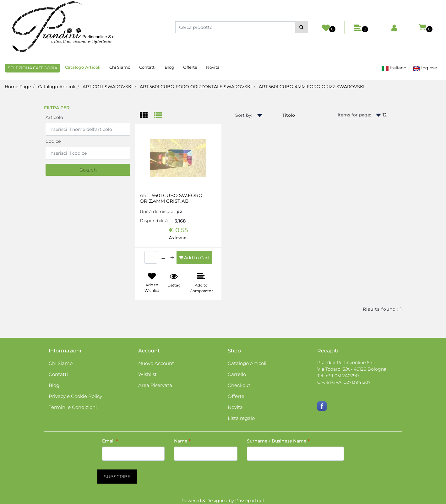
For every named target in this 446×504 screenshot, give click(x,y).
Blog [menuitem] (169, 67)
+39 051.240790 (342, 376)
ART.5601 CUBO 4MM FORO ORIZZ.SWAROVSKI (312, 87)
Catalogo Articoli (57, 87)
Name (182, 441)
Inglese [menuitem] (425, 68)
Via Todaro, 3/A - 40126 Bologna (352, 369)
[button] (302, 27)
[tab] (147, 116)
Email (110, 441)
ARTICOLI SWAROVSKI (108, 87)
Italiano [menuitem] (394, 68)
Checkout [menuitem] (239, 385)
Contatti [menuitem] (147, 67)
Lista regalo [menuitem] (241, 418)
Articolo (54, 117)
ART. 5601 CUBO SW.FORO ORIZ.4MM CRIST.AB (171, 198)
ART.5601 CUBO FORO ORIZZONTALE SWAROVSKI (196, 87)
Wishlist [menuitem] (147, 374)
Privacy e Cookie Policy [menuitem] (75, 396)
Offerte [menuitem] (190, 67)
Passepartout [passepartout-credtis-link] (250, 501)
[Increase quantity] (172, 258)
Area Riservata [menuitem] (155, 385)
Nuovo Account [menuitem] (156, 363)
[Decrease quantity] (163, 258)
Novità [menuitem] (213, 67)
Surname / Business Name (278, 441)
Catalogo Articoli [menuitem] (83, 67)
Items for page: (354, 115)
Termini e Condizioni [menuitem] (73, 407)
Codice (53, 141)
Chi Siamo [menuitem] (120, 67)
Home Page (18, 87)
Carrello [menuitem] (237, 374)
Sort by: (244, 115)
